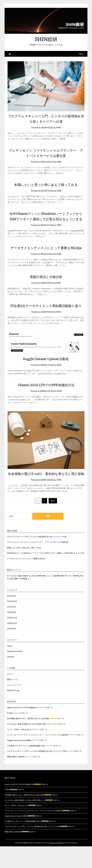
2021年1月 (11, 634)
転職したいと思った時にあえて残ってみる (46, 185)
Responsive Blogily (57, 864)
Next (53, 522)
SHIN (59, 128)
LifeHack (10, 678)
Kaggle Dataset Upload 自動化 (46, 375)
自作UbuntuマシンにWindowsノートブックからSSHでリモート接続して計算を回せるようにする (46, 219)
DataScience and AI (15, 673)
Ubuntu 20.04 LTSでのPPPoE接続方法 (46, 401)
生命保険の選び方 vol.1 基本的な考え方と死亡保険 (28, 740)
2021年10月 (12, 623)
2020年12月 (12, 639)
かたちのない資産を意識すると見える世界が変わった (29, 597)
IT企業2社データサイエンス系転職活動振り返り (26, 767)
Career (10, 667)
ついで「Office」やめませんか (19, 751)
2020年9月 (11, 650)
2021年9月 (11, 628)
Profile (10, 735)
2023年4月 (11, 617)
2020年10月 (12, 645)
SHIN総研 (46, 39)
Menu (81, 54)
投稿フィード (12, 701)
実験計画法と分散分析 (46, 288)
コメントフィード (14, 707)
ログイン (11, 696)
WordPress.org (13, 712)
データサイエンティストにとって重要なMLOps (26, 580)
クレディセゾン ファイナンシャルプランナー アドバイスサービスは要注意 (38, 564)
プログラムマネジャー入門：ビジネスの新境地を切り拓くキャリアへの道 (37, 558)
